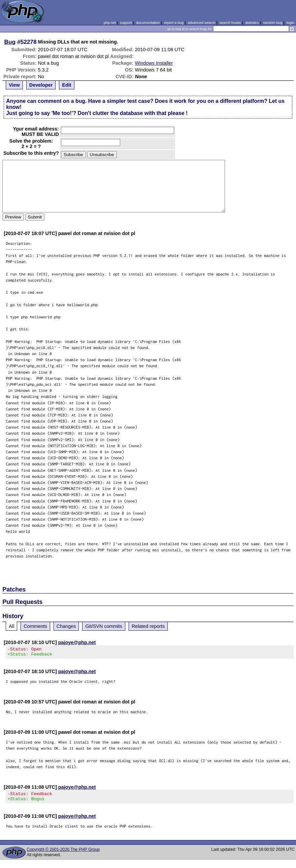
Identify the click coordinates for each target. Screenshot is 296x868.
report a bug (174, 23)
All (11, 626)
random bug (273, 23)
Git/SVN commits (104, 626)
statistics (252, 23)
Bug (10, 42)
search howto (230, 23)
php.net (110, 23)
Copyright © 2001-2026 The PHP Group (63, 853)
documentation (148, 23)
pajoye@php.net (77, 642)
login (290, 23)
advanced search (201, 23)
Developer (41, 85)
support (126, 23)
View (14, 85)
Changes (66, 626)
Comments (35, 626)
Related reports (148, 626)
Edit (67, 85)
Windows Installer (154, 63)
